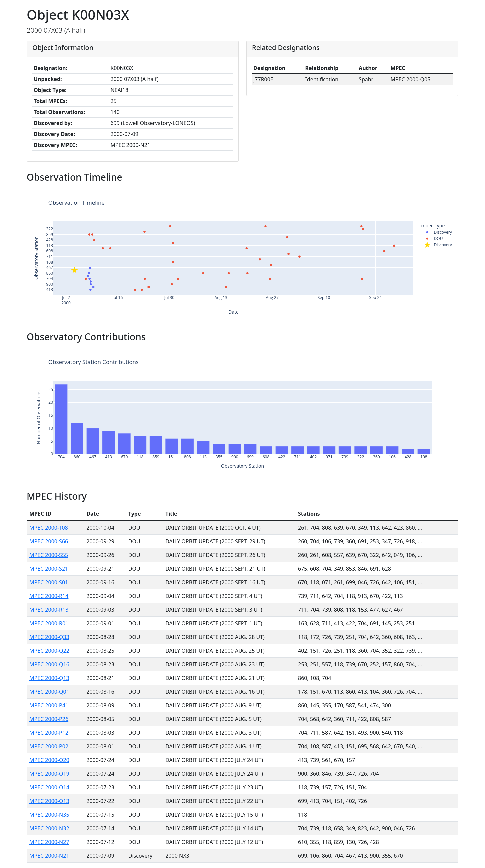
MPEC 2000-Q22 (49, 651)
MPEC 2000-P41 (49, 705)
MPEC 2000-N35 (49, 815)
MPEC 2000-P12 (49, 733)
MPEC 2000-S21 (49, 569)
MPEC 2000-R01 (49, 623)
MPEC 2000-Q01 (49, 692)
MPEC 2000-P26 (49, 719)
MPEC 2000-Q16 (49, 664)
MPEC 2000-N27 (49, 842)
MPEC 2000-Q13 (49, 678)
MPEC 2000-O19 (49, 774)
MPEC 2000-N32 (49, 828)
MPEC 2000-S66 (49, 541)
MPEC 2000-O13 (49, 801)
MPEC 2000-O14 (49, 787)
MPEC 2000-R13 (49, 610)
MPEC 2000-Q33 (49, 637)
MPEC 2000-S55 (49, 555)
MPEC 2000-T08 (49, 528)
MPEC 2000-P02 (49, 746)
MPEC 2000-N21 (49, 856)
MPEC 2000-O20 (49, 760)
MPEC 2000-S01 (49, 582)
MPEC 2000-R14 (49, 596)
